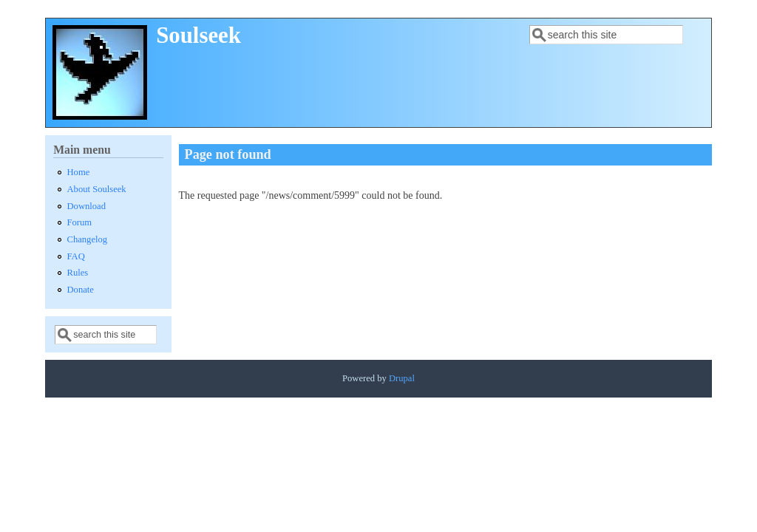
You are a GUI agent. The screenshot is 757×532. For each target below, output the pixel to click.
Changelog (88, 239)
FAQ (76, 256)
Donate (81, 290)
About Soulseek (97, 189)
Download (86, 206)
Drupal (402, 378)
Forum (80, 222)
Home (79, 172)
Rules (78, 273)
